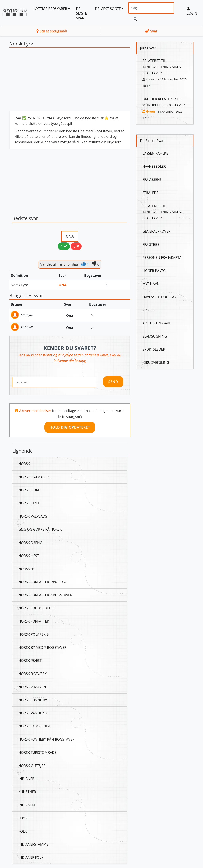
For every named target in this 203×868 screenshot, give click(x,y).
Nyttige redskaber (50, 9)
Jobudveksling (156, 362)
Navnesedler (154, 166)
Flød (23, 818)
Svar (151, 31)
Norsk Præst (30, 660)
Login (192, 11)
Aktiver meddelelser (36, 411)
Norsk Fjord (30, 490)
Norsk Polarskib (34, 634)
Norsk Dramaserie (35, 477)
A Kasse (149, 310)
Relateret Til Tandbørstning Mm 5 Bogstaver (162, 67)
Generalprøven (157, 231)
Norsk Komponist (34, 726)
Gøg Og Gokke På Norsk (40, 529)
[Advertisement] (70, 80)
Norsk (24, 464)
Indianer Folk (31, 857)
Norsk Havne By (33, 700)
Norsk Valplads (33, 516)
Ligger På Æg (154, 271)
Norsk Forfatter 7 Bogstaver (45, 595)
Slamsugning (155, 336)
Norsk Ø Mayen (32, 687)
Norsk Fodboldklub (37, 608)
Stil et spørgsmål (52, 31)
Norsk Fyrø (20, 285)
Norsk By (27, 569)
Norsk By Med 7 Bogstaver (42, 647)
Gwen (149, 111)
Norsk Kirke (29, 503)
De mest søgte (108, 9)
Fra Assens (152, 179)
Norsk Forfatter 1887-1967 (43, 582)
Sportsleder (154, 349)
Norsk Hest (29, 556)
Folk (23, 831)
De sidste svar (81, 13)
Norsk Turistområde (37, 752)
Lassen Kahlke (155, 153)
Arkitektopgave (157, 323)
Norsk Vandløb (33, 713)
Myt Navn (151, 284)
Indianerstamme (33, 844)
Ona (70, 236)
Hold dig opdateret (70, 427)
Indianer (26, 779)
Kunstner (27, 792)
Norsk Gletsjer (32, 766)
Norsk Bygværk (33, 674)
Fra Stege (151, 244)
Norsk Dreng (30, 543)
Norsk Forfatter (34, 621)
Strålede (150, 193)
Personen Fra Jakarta (162, 257)
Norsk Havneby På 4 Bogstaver (46, 739)
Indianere (27, 805)
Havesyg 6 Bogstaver (161, 297)
